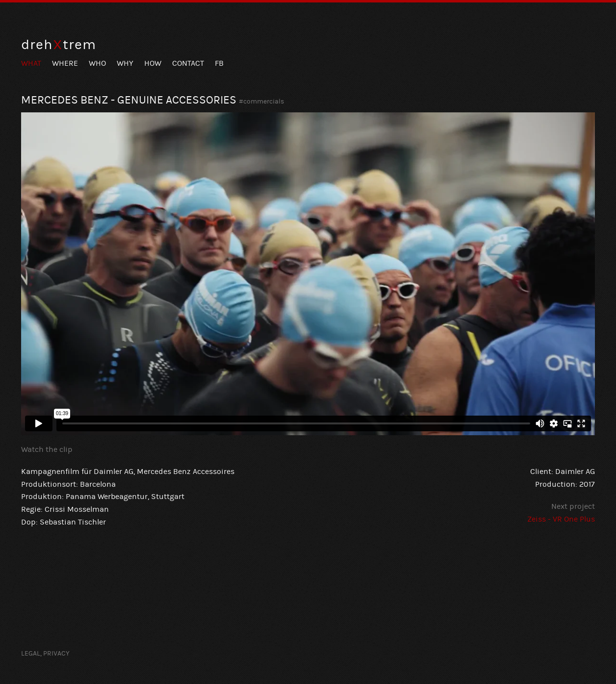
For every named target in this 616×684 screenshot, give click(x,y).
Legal (31, 654)
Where (65, 63)
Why (125, 63)
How (153, 63)
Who (97, 63)
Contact (188, 63)
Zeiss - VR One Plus (561, 519)
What (31, 63)
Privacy (56, 654)
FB (219, 63)
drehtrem (59, 45)
